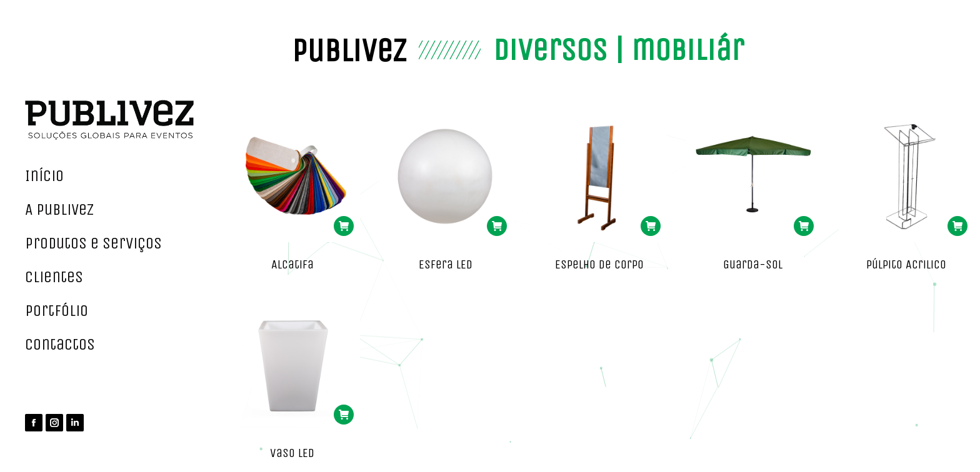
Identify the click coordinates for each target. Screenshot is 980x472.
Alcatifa (292, 264)
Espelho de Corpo (599, 264)
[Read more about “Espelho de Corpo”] (651, 226)
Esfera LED (446, 264)
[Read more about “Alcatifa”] (344, 226)
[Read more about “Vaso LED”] (344, 415)
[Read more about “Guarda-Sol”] (804, 226)
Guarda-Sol (753, 264)
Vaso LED (292, 453)
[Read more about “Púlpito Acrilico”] (957, 226)
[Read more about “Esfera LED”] (497, 226)
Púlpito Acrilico (906, 264)
